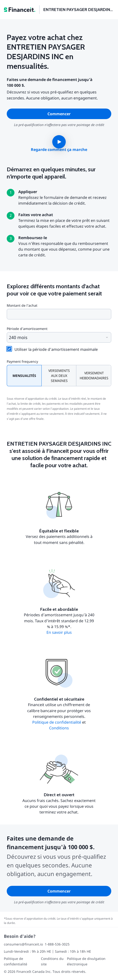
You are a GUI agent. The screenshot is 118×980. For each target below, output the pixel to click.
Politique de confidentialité (57, 722)
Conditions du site (52, 961)
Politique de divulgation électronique (86, 961)
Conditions (59, 728)
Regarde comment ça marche (59, 150)
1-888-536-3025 (57, 944)
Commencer (59, 114)
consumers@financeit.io (23, 944)
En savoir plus (59, 632)
